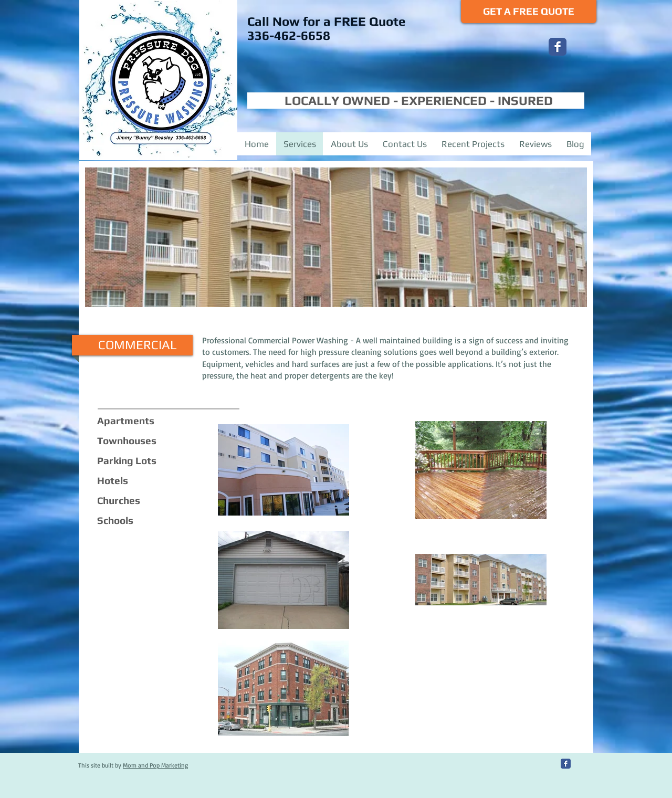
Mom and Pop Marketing (155, 765)
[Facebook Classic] (558, 47)
